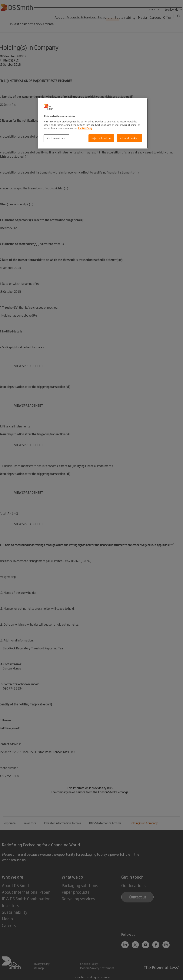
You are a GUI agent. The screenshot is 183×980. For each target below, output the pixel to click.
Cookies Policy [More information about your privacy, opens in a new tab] (85, 128)
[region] (93, 123)
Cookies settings (56, 138)
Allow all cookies (129, 138)
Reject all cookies (101, 138)
